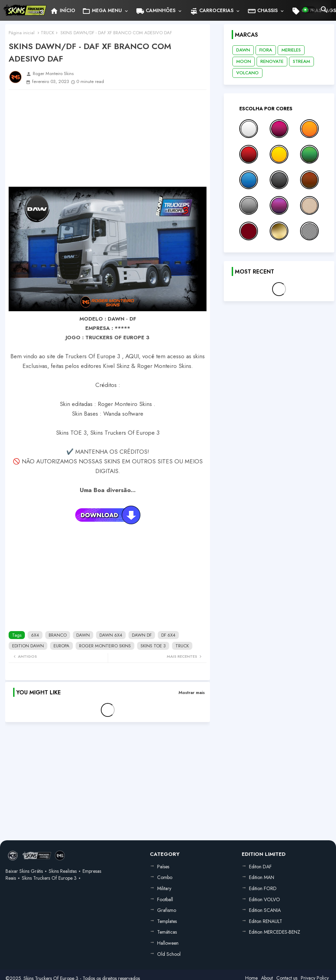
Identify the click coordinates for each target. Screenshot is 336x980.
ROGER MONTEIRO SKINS (105, 646)
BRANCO (58, 635)
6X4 (35, 635)
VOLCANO (247, 73)
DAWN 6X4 (111, 635)
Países (163, 867)
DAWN (83, 635)
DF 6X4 (168, 635)
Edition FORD (263, 888)
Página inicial (22, 33)
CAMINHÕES (156, 11)
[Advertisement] (108, 138)
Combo (165, 877)
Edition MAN (262, 877)
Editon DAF (260, 867)
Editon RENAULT (266, 921)
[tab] (63, 10)
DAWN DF (142, 635)
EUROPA (61, 646)
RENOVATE (272, 61)
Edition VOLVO (265, 899)
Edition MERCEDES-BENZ (275, 932)
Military (164, 888)
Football (165, 899)
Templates (167, 921)
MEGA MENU (102, 11)
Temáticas (167, 932)
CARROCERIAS (212, 11)
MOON (244, 61)
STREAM (301, 61)
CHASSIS (263, 11)
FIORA (266, 50)
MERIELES (291, 50)
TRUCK (47, 33)
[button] (309, 10)
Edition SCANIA (265, 910)
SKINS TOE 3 (153, 646)
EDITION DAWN (28, 646)
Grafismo (167, 910)
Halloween (168, 943)
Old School (169, 954)
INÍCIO (63, 11)
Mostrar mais (192, 692)
